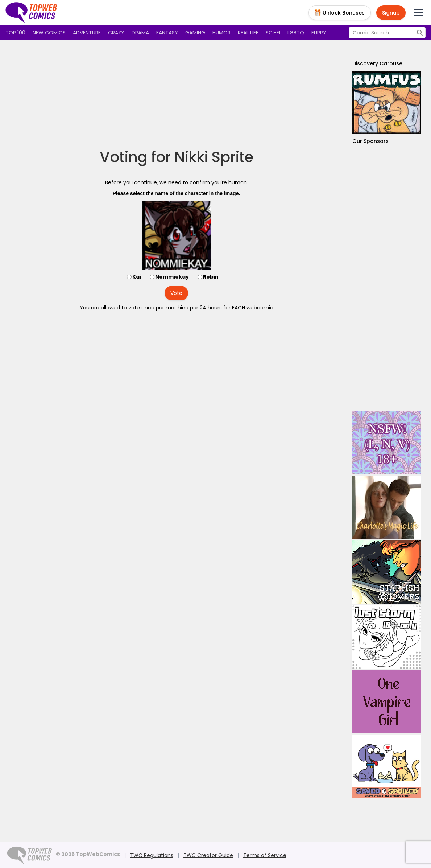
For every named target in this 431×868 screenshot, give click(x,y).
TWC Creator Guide (208, 855)
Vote (176, 293)
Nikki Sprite (214, 157)
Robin (211, 277)
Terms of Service (265, 855)
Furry (319, 33)
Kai (137, 277)
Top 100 (15, 33)
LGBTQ (296, 33)
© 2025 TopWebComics (88, 854)
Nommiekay (172, 277)
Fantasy (167, 33)
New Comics (49, 33)
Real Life (248, 33)
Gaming (195, 33)
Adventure (87, 33)
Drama (140, 33)
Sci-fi (273, 33)
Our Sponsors (370, 141)
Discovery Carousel (378, 63)
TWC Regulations (152, 855)
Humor (221, 33)
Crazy (116, 33)
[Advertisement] (177, 94)
